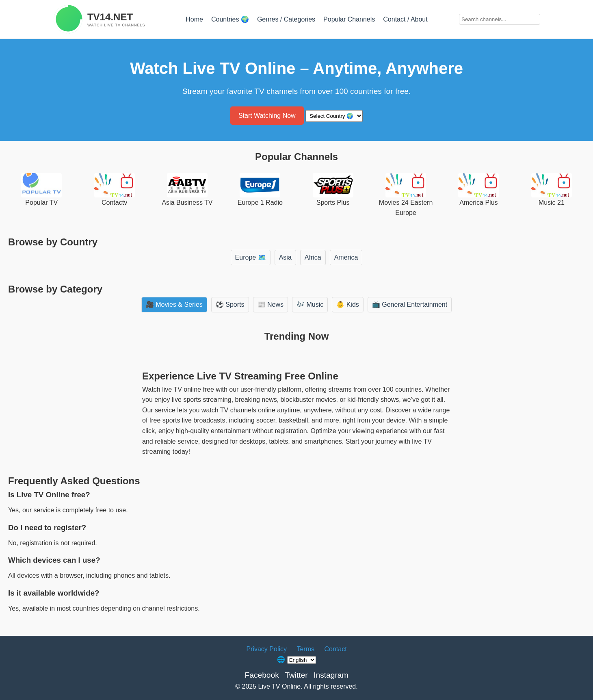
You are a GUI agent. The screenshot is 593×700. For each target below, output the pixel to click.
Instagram (331, 675)
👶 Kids (348, 304)
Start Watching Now (267, 116)
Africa (313, 257)
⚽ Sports (230, 304)
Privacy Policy (266, 649)
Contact (335, 649)
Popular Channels (349, 19)
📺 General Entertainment (410, 304)
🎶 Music (310, 304)
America (346, 257)
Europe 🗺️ (251, 257)
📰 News (271, 304)
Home (194, 19)
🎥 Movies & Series (174, 304)
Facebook (262, 675)
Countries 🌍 (230, 19)
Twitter (296, 675)
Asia (285, 257)
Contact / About (405, 19)
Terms (305, 649)
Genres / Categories (286, 19)
